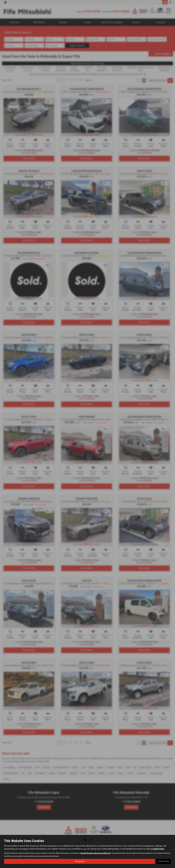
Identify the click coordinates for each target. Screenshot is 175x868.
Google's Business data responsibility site (95, 853)
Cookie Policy (158, 849)
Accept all (80, 861)
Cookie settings (164, 861)
